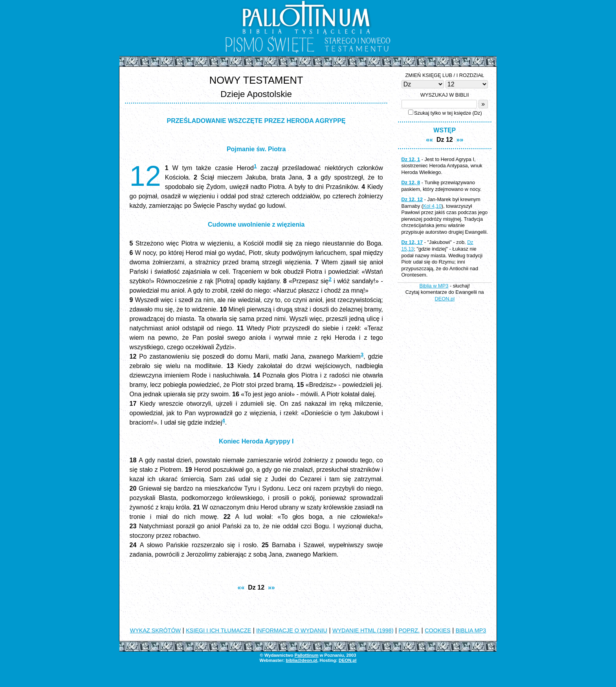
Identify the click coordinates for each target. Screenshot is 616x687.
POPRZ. (409, 630)
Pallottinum (307, 655)
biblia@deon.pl (301, 660)
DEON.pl (445, 299)
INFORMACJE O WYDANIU (292, 630)
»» (271, 587)
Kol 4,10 (432, 206)
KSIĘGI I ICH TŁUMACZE (218, 630)
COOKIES (438, 630)
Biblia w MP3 (434, 286)
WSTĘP (445, 130)
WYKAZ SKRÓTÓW (156, 630)
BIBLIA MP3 (471, 630)
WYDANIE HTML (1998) (363, 630)
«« (241, 587)
